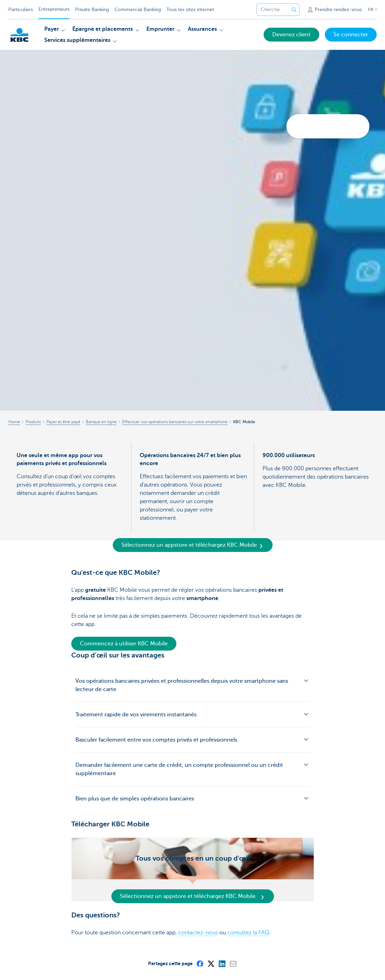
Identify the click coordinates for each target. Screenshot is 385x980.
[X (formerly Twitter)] (211, 963)
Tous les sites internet (190, 10)
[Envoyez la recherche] (294, 10)
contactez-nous (198, 933)
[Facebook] (200, 963)
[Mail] (233, 963)
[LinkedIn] (222, 963)
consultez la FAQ (248, 933)
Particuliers (21, 10)
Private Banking (92, 10)
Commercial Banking (138, 10)
